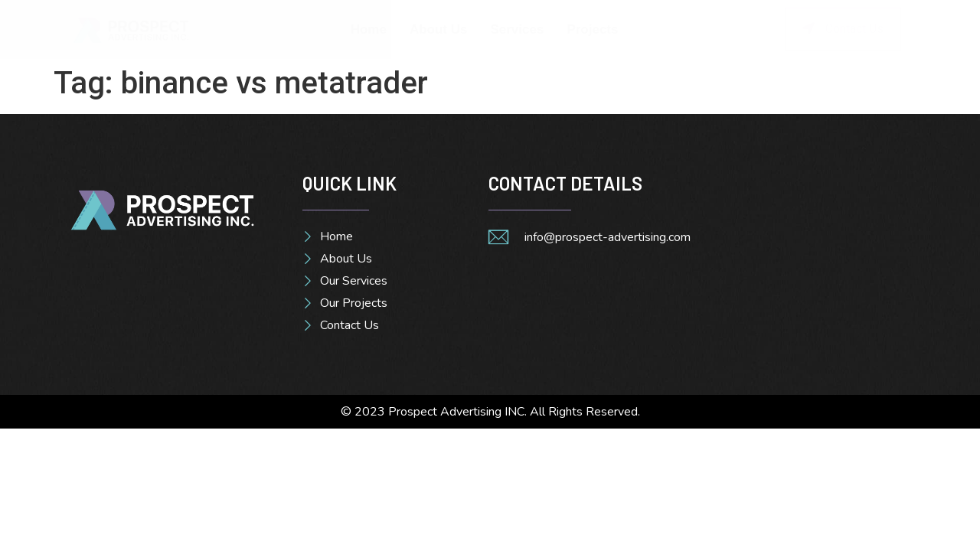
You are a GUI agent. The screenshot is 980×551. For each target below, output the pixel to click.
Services (517, 29)
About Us (439, 29)
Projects (592, 29)
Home (369, 29)
